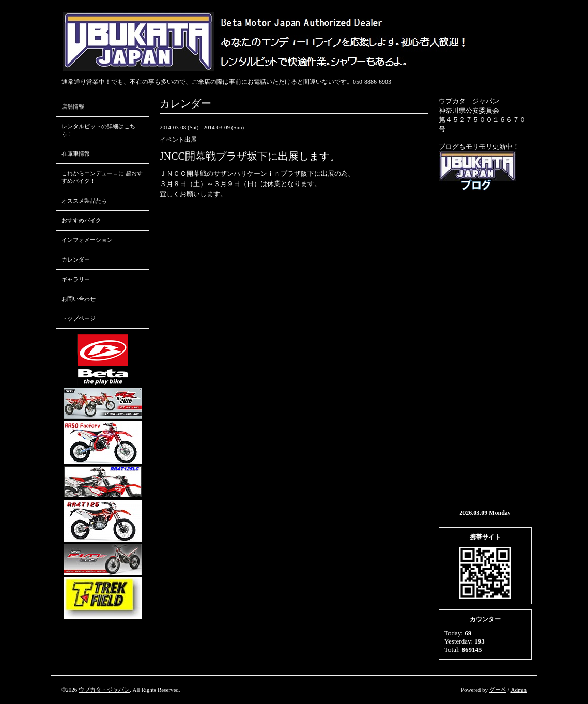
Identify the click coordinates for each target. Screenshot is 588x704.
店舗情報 (73, 106)
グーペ (498, 690)
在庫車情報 (76, 154)
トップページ (79, 318)
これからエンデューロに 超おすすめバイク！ (102, 177)
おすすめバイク (81, 220)
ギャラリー (76, 279)
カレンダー (76, 259)
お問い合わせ (79, 299)
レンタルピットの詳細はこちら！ (98, 130)
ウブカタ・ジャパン (104, 690)
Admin (519, 690)
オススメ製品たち (84, 201)
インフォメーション (87, 240)
